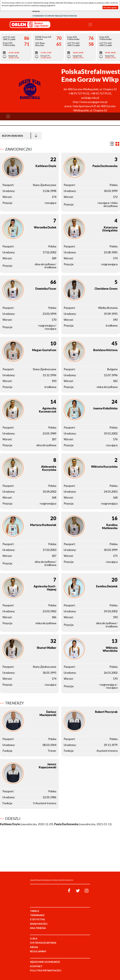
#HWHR (36, 11)
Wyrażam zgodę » (110, 7)
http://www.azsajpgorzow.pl (90, 102)
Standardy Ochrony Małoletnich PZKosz (55, 16)
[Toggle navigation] (90, 25)
